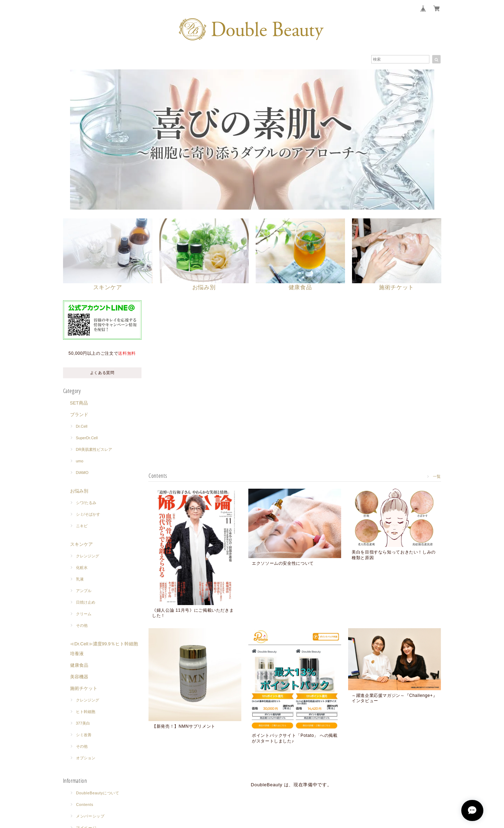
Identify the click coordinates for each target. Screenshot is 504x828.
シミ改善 (84, 735)
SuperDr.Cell (87, 438)
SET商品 (79, 403)
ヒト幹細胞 (86, 712)
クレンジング (88, 556)
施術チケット (84, 689)
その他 (82, 626)
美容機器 (79, 677)
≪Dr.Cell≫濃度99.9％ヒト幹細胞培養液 (104, 649)
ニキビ (82, 526)
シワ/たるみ (86, 503)
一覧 (437, 477)
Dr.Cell (82, 427)
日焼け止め (86, 603)
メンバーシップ (90, 816)
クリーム (84, 614)
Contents (85, 805)
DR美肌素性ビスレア (94, 450)
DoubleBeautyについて (98, 793)
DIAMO (82, 473)
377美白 (83, 724)
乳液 (80, 579)
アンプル (84, 591)
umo (80, 461)
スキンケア (81, 545)
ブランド (79, 415)
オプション (86, 758)
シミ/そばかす (88, 515)
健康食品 (79, 666)
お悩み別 (79, 491)
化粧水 (82, 568)
